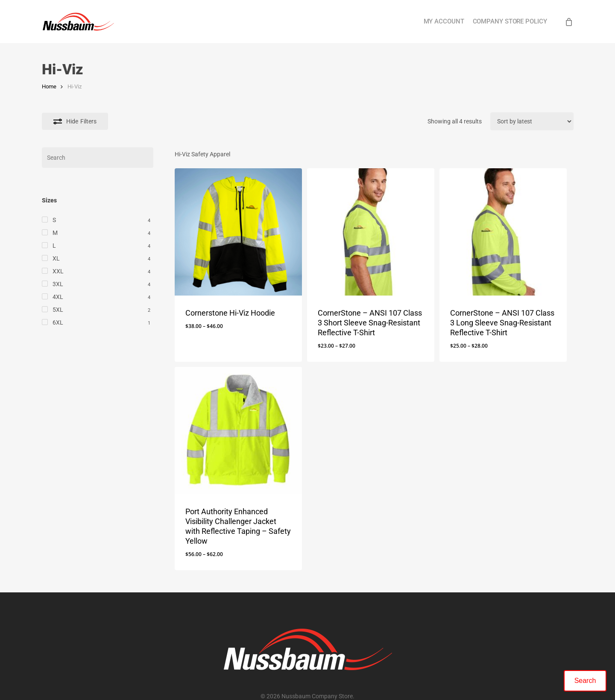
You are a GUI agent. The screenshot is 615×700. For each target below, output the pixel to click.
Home (49, 86)
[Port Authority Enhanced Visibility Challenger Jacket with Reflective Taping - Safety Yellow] (238, 431)
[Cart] (569, 22)
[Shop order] (532, 121)
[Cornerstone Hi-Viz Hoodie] (238, 232)
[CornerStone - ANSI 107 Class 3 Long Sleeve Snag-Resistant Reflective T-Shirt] (503, 232)
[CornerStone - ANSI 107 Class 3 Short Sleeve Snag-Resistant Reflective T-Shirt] (371, 232)
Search (585, 681)
